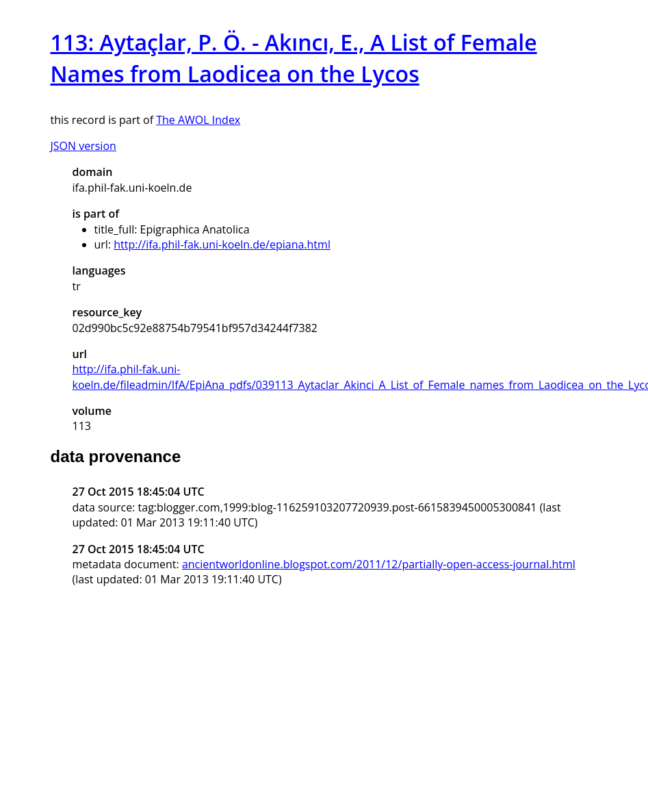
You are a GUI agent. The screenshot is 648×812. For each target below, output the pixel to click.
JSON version (83, 146)
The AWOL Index (198, 120)
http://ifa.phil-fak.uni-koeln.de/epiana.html (222, 244)
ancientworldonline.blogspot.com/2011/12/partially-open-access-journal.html (379, 564)
